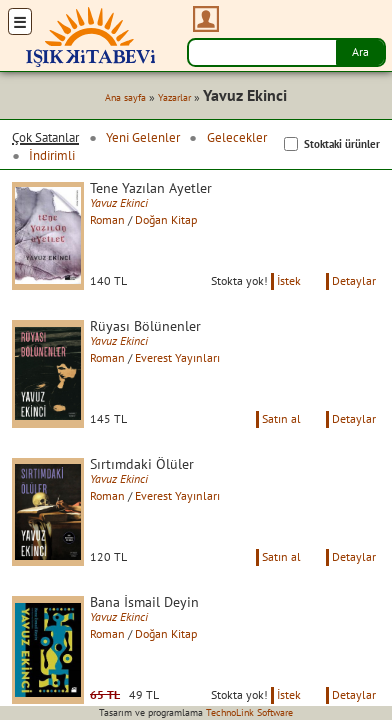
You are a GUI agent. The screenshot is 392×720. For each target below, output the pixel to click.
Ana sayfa (125, 97)
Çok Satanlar (45, 137)
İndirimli (52, 155)
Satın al (281, 418)
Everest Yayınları (177, 357)
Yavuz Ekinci (119, 202)
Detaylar (354, 280)
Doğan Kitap (166, 219)
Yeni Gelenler (143, 137)
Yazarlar (174, 97)
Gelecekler (237, 137)
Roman (107, 219)
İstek (289, 280)
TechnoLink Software (249, 712)
